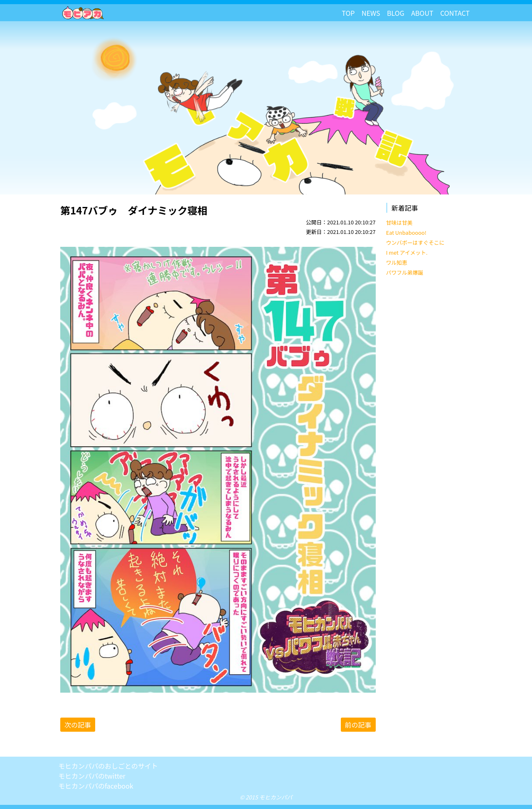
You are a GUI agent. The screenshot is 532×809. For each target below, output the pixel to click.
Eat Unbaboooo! (406, 232)
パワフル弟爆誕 (405, 272)
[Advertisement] (430, 410)
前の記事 (358, 725)
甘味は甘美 (399, 223)
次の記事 (78, 725)
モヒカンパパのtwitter (92, 776)
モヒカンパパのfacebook (96, 786)
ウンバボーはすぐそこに (415, 242)
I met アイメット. (407, 252)
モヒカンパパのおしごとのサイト (108, 766)
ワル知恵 (397, 262)
